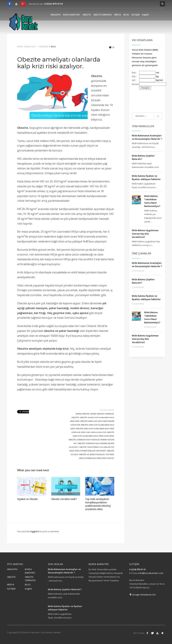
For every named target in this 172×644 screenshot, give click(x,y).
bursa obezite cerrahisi (102, 414)
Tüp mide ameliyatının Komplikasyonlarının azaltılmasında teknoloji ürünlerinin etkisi (98, 504)
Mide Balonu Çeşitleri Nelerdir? (65, 589)
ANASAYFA (12, 569)
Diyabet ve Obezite (27, 499)
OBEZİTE (11, 577)
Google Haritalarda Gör (143, 595)
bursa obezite (83, 414)
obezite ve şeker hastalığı (92, 454)
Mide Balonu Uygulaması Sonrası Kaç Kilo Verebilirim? (145, 234)
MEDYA (11, 584)
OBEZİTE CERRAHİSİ (30, 579)
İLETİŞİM (11, 589)
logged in (35, 531)
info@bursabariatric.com (151, 573)
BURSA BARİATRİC (30, 571)
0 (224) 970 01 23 (54, 4)
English (28, 589)
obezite (75, 417)
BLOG (28, 584)
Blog (53, 47)
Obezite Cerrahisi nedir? (64, 499)
